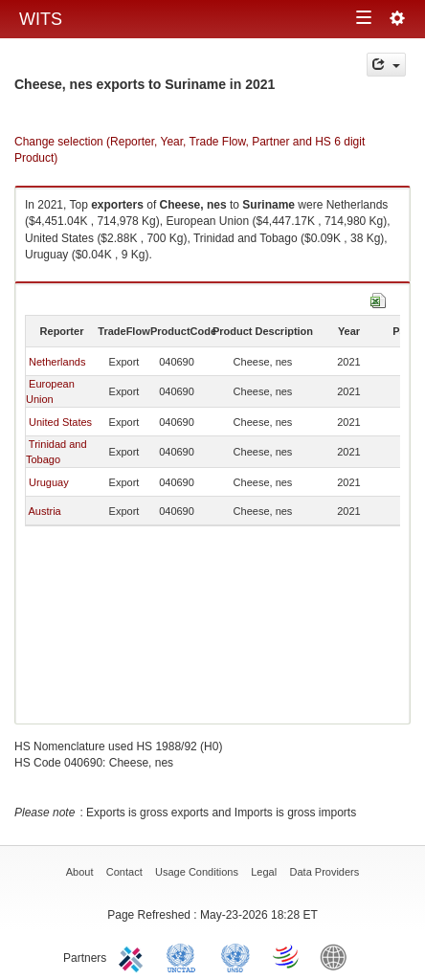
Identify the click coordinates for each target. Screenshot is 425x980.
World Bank (338, 956)
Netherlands (57, 362)
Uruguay (49, 482)
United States (60, 422)
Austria (44, 511)
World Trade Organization (287, 956)
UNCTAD (185, 956)
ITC (134, 956)
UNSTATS (235, 956)
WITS (41, 19)
